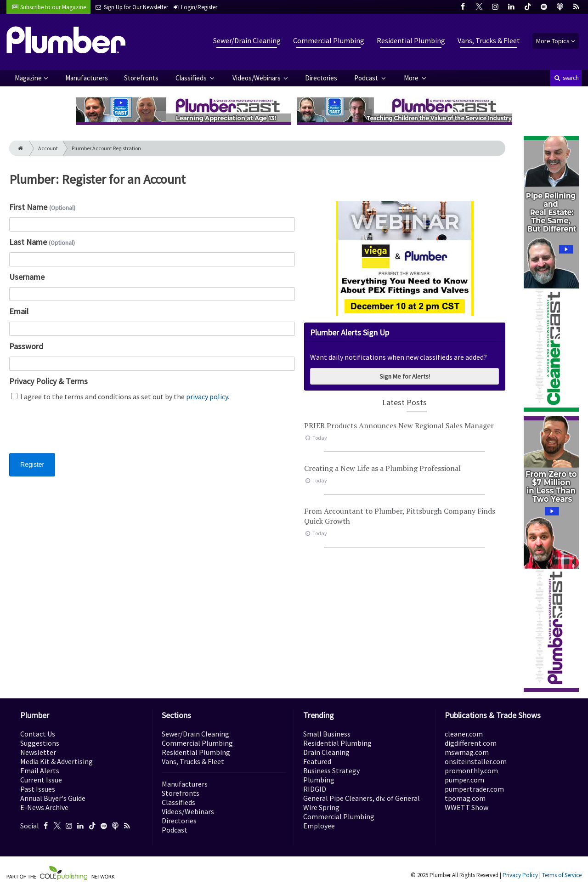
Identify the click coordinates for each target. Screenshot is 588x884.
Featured (317, 761)
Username (27, 277)
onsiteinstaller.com (476, 761)
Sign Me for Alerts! (405, 376)
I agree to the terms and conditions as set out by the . (120, 397)
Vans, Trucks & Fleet (489, 40)
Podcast (367, 78)
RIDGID (315, 789)
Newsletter (38, 752)
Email (19, 311)
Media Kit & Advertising (57, 761)
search (566, 78)
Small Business (327, 734)
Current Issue (41, 780)
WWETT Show (466, 807)
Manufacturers (87, 78)
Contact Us (38, 734)
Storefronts (141, 78)
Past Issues (38, 789)
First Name (42, 207)
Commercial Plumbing (329, 40)
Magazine (28, 78)
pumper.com (464, 780)
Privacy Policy (520, 875)
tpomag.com (465, 798)
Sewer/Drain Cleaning (247, 40)
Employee (319, 826)
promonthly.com (471, 771)
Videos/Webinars (257, 78)
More (412, 78)
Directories (321, 78)
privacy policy (207, 397)
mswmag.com (467, 752)
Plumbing (319, 780)
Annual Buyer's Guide (53, 798)
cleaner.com (464, 734)
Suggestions (40, 743)
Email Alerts (40, 771)
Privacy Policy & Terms (48, 381)
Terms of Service (562, 875)
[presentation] (79, 433)
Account (48, 148)
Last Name (42, 242)
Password (26, 346)
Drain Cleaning (326, 752)
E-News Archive (44, 807)
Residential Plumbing (411, 40)
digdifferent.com (471, 743)
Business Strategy (331, 771)
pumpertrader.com (474, 789)
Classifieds (192, 78)
